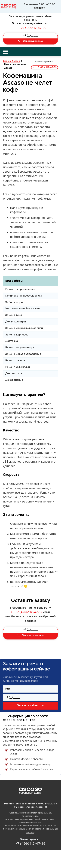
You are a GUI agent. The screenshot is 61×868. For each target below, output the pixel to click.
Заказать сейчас (31, 706)
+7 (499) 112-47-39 (30, 28)
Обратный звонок (30, 41)
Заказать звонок (31, 636)
